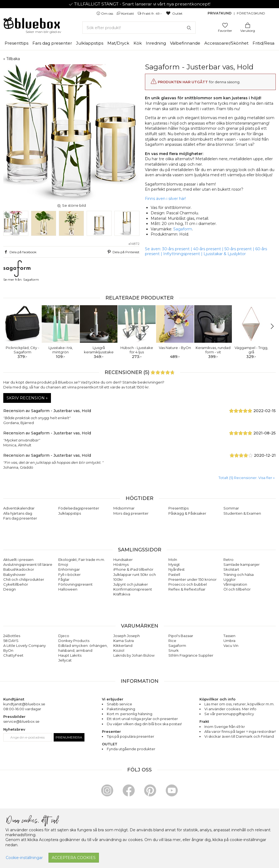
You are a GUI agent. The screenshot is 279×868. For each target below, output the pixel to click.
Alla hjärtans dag (18, 513)
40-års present (207, 249)
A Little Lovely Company (25, 645)
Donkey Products (74, 641)
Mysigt (174, 564)
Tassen (229, 636)
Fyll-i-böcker (69, 574)
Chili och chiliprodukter (24, 579)
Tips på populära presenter (131, 736)
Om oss (105, 13)
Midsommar (124, 508)
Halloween (68, 589)
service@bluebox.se (21, 721)
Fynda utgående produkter (131, 749)
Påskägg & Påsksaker (187, 513)
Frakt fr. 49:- (150, 13)
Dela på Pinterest (123, 252)
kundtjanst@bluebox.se (24, 704)
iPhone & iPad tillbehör (133, 569)
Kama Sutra (124, 641)
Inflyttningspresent (182, 254)
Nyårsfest (177, 569)
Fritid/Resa (263, 43)
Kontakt (126, 13)
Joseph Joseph (127, 636)
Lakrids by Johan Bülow (134, 655)
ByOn (8, 650)
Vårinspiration (235, 584)
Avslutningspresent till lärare (28, 564)
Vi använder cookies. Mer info (230, 709)
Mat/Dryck (118, 43)
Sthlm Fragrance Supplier (191, 655)
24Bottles (12, 636)
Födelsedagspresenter (79, 508)
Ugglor (230, 579)
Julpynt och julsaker (131, 584)
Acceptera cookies (74, 858)
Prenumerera (69, 737)
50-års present (238, 249)
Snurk (174, 650)
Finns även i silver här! (165, 199)
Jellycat (65, 660)
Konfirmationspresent (133, 589)
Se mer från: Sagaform (21, 271)
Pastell (174, 574)
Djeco (64, 636)
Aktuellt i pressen (18, 560)
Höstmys (121, 564)
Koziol (119, 650)
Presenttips (16, 43)
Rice (172, 641)
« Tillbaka (12, 59)
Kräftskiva (122, 594)
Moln (173, 560)
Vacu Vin (231, 645)
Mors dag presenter (131, 513)
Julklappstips (90, 43)
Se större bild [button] (71, 205)
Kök (138, 43)
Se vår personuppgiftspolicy (229, 714)
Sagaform (183, 229)
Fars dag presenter (52, 43)
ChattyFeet (13, 655)
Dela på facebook (20, 252)
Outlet (174, 13)
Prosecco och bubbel (188, 584)
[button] (10, 326)
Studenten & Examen (242, 513)
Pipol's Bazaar (181, 636)
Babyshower (14, 574)
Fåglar (64, 579)
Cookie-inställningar (24, 858)
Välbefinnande (185, 43)
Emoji (63, 564)
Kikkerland (123, 645)
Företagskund (251, 13)
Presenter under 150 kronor (192, 579)
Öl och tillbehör (237, 589)
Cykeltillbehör (16, 584)
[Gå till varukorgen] (248, 25)
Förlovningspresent (75, 584)
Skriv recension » (27, 398)
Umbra (229, 641)
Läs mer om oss (218, 704)
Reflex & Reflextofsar (187, 589)
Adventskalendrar (19, 508)
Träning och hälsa (239, 574)
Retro (228, 560)
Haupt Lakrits (70, 655)
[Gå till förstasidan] (32, 25)
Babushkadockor (19, 569)
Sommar (231, 508)
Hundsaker (123, 560)
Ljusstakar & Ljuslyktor (225, 254)
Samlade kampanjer (242, 564)
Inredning (156, 43)
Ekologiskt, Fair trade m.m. (82, 560)
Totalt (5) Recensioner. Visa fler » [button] (247, 478)
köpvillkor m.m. (261, 704)
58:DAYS (11, 641)
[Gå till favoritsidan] (225, 25)
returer (239, 704)
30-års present (176, 249)
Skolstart (231, 569)
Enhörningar (69, 569)
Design (10, 589)
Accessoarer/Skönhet (226, 43)
